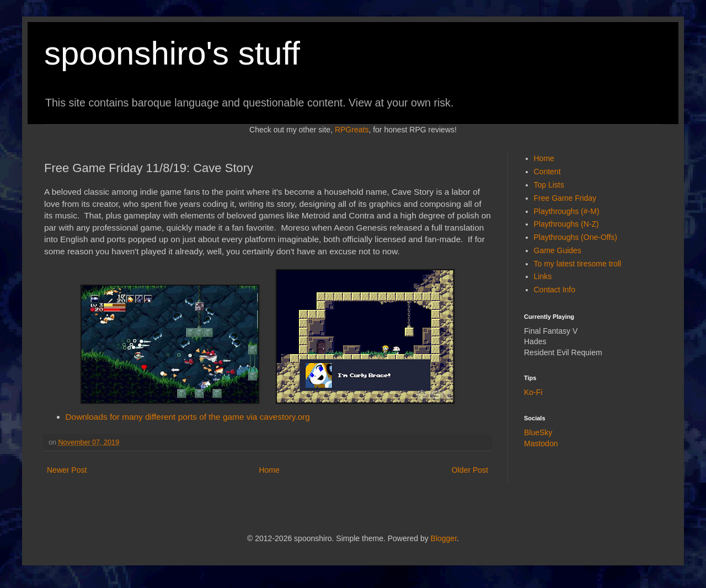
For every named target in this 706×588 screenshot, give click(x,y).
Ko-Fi (533, 392)
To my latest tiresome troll (578, 264)
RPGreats (352, 130)
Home (269, 470)
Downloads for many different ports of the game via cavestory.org (188, 417)
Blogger (444, 538)
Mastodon (541, 443)
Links (543, 276)
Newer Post (67, 470)
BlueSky (538, 432)
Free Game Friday (565, 198)
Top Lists (549, 185)
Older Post (470, 470)
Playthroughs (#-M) (567, 211)
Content (547, 172)
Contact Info (555, 290)
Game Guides (558, 250)
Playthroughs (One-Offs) (576, 237)
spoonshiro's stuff (172, 53)
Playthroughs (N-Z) (566, 224)
